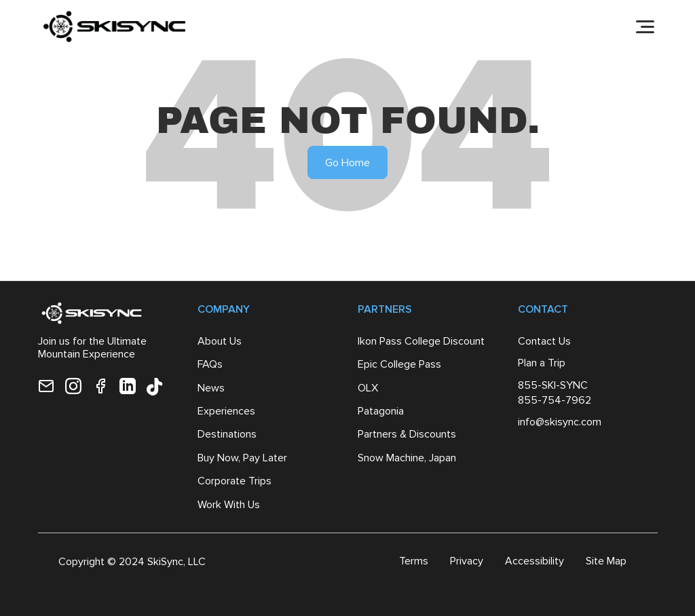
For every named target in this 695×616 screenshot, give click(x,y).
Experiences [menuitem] (226, 411)
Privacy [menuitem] (467, 561)
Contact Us (544, 341)
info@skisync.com (560, 422)
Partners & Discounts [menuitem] (407, 434)
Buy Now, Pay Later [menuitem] (242, 458)
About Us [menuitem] (220, 341)
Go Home (347, 162)
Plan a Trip (542, 363)
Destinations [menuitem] (227, 434)
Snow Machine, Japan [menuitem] (407, 458)
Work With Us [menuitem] (229, 504)
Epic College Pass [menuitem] (399, 364)
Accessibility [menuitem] (534, 561)
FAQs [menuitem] (210, 364)
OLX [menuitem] (368, 388)
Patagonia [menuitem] (381, 411)
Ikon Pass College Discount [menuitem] (421, 341)
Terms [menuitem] (414, 561)
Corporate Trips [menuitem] (234, 481)
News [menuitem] (211, 388)
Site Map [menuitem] (606, 561)
